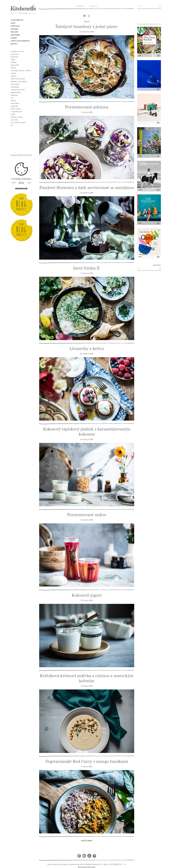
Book (22, 138)
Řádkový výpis (89, 16)
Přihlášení (80, 6)
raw (12, 98)
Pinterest (94, 856)
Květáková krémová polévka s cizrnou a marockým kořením (87, 678)
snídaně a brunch (17, 51)
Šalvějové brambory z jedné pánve (87, 27)
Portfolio (15, 26)
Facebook (79, 856)
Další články (87, 841)
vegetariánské (16, 92)
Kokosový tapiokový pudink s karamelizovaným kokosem (87, 432)
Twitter (84, 856)
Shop (13, 23)
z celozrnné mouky (18, 90)
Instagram (89, 856)
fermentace (15, 103)
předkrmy (14, 57)
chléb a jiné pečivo (18, 79)
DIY (12, 125)
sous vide (14, 120)
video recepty (16, 109)
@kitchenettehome (25, 155)
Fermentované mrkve (87, 515)
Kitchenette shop (149, 18)
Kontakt (14, 29)
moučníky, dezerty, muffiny (21, 70)
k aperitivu (15, 54)
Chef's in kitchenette (20, 41)
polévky (14, 62)
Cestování (15, 35)
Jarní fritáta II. (87, 268)
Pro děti (14, 32)
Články (14, 38)
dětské (13, 101)
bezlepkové (15, 87)
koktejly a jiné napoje (19, 81)
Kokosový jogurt (87, 595)
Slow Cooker (15, 84)
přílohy (13, 68)
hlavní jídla (15, 65)
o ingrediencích (17, 111)
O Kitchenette (17, 20)
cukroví (13, 73)
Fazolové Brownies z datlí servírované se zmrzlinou (87, 188)
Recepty (14, 44)
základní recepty (17, 117)
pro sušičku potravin (18, 122)
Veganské (14, 95)
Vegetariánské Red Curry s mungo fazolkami (87, 761)
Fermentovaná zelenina (87, 107)
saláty (13, 59)
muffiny (14, 76)
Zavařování (14, 106)
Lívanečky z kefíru (87, 349)
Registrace (93, 6)
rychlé (13, 114)
